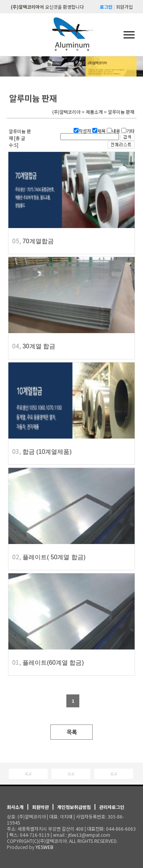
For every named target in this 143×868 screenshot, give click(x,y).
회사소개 (15, 807)
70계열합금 (38, 241)
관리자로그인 (112, 807)
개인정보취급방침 (74, 807)
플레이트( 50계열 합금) (54, 557)
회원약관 (40, 807)
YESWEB (44, 847)
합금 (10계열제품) (47, 452)
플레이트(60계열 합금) (53, 663)
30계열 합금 (39, 346)
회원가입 (124, 7)
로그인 (106, 7)
